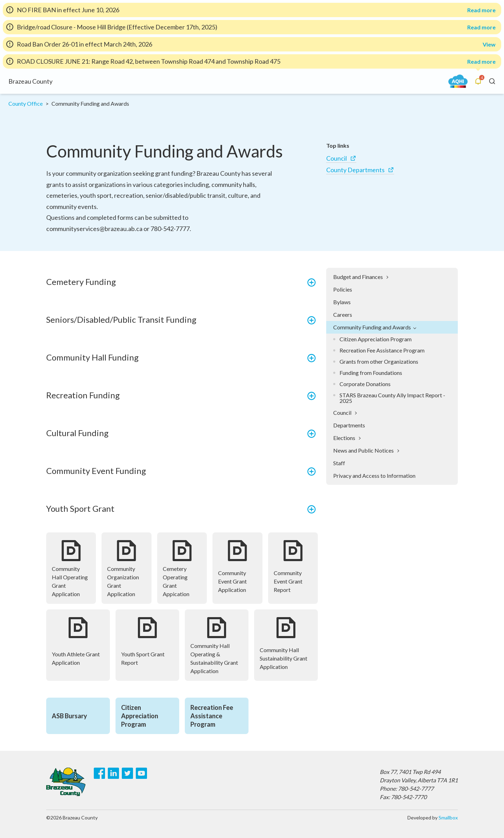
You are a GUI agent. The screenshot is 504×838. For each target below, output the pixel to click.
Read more (481, 10)
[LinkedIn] (113, 773)
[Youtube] (141, 773)
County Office (26, 103)
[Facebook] (99, 773)
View (489, 44)
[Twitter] (127, 773)
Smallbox (448, 818)
